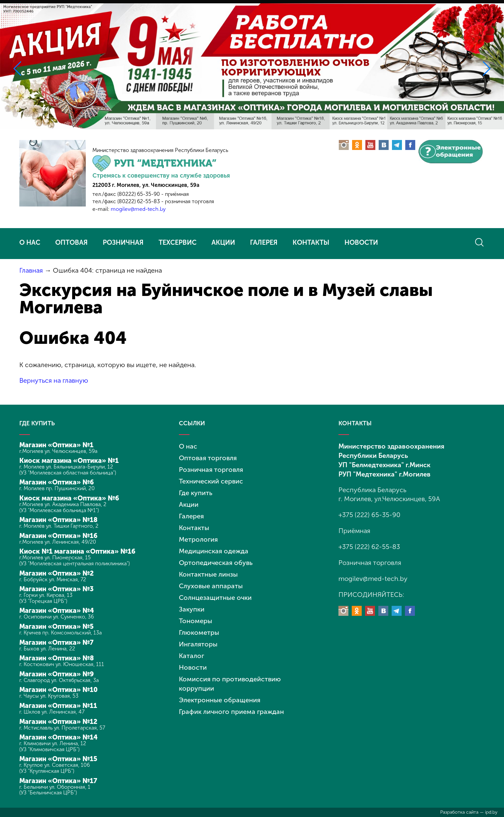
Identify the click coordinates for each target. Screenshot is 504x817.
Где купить (196, 493)
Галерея (191, 516)
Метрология (198, 539)
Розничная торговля (211, 470)
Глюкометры (199, 632)
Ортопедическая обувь (216, 563)
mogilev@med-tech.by (138, 209)
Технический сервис (211, 481)
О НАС (30, 242)
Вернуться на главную (54, 380)
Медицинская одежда (214, 551)
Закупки (192, 609)
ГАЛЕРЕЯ (264, 242)
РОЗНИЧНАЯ (123, 242)
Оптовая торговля (208, 458)
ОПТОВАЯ (71, 242)
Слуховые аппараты (211, 586)
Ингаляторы (198, 644)
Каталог (191, 656)
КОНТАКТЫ (311, 242)
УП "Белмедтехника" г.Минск (384, 465)
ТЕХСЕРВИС (178, 242)
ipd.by (491, 812)
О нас (188, 446)
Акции (189, 504)
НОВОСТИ (361, 242)
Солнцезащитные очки (215, 598)
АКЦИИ (223, 242)
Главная (31, 270)
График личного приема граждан (231, 712)
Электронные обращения (220, 700)
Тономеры (195, 621)
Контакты (194, 528)
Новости (193, 667)
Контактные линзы (208, 574)
